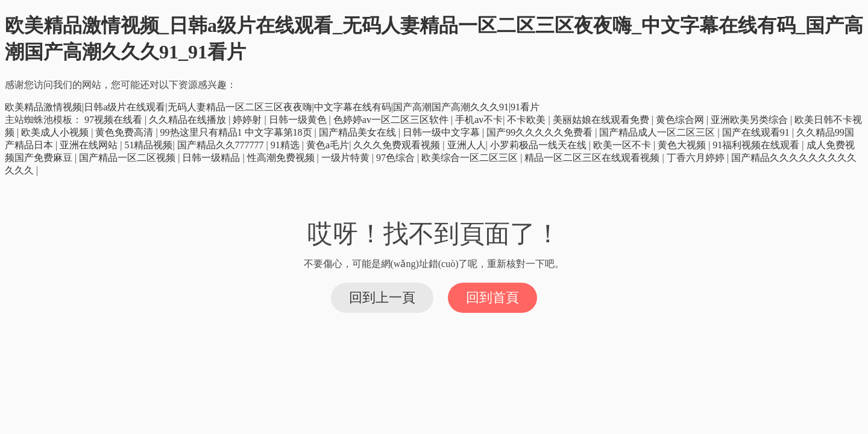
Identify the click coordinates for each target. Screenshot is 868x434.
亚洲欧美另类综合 (750, 120)
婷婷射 (248, 120)
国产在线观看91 (757, 132)
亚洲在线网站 (90, 145)
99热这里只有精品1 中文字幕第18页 (237, 132)
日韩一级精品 (212, 158)
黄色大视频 (683, 145)
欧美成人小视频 (56, 132)
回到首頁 (492, 297)
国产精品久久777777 (222, 145)
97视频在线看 (115, 120)
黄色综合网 (681, 120)
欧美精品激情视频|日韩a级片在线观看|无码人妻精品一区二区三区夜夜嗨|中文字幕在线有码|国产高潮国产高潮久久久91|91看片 (272, 107)
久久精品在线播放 (189, 120)
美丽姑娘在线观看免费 (602, 120)
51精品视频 (148, 145)
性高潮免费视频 (282, 158)
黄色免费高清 (125, 132)
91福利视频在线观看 (757, 145)
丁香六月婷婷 (697, 158)
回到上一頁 (382, 297)
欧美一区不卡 (623, 145)
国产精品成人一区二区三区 (658, 132)
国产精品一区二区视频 (128, 158)
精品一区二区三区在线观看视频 (593, 158)
